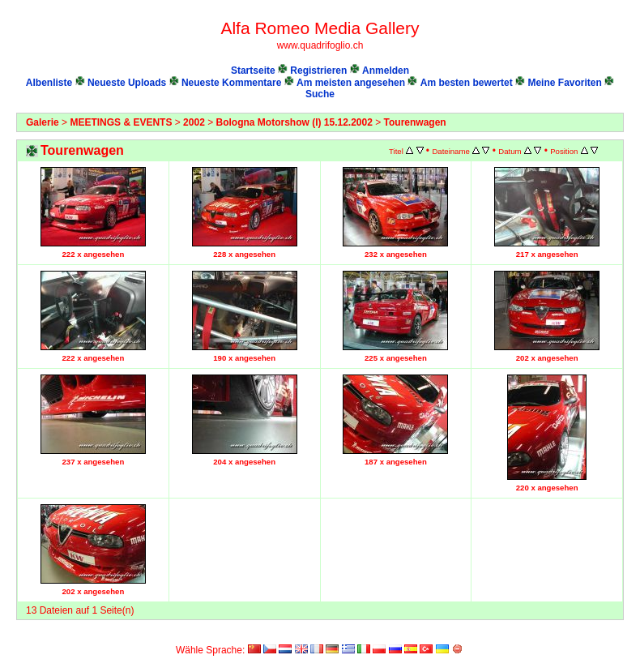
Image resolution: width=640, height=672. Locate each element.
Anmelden (386, 71)
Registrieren (318, 71)
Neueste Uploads (127, 83)
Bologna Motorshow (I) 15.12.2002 (294, 122)
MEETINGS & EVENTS (121, 122)
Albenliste (49, 83)
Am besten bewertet (467, 83)
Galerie (43, 122)
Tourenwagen (415, 122)
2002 (194, 122)
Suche (320, 94)
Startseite (253, 71)
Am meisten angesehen (351, 83)
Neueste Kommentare (231, 83)
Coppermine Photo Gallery (606, 636)
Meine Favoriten (564, 83)
